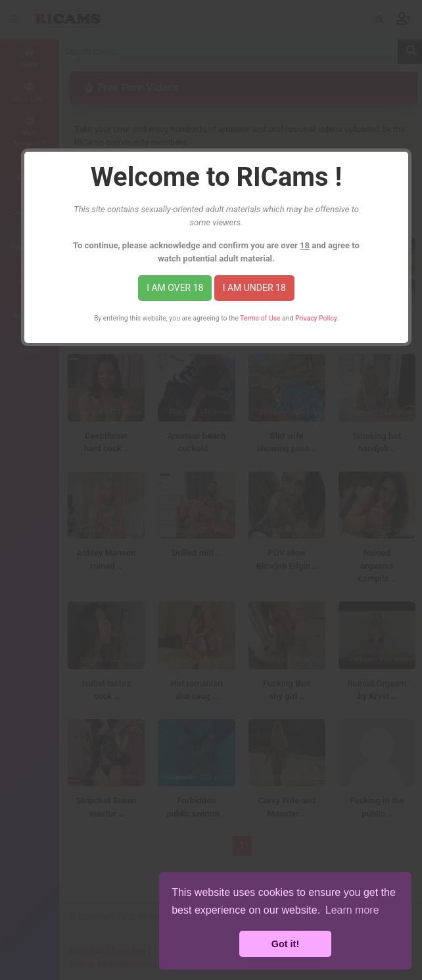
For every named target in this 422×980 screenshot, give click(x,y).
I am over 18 (175, 288)
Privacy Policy (316, 318)
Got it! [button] (285, 944)
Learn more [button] (352, 910)
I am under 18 (254, 288)
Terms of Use (260, 318)
